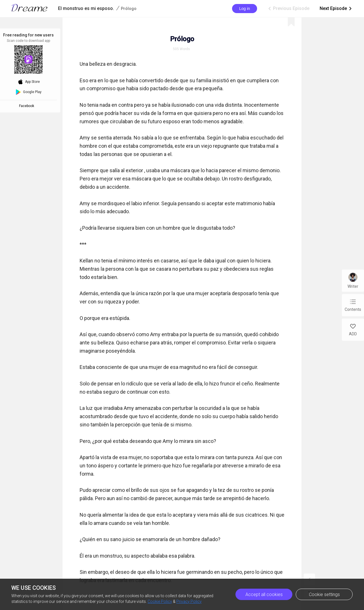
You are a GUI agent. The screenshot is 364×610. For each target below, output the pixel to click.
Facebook (27, 106)
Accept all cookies (264, 594)
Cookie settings (324, 594)
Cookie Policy (160, 601)
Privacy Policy (189, 601)
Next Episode (336, 9)
